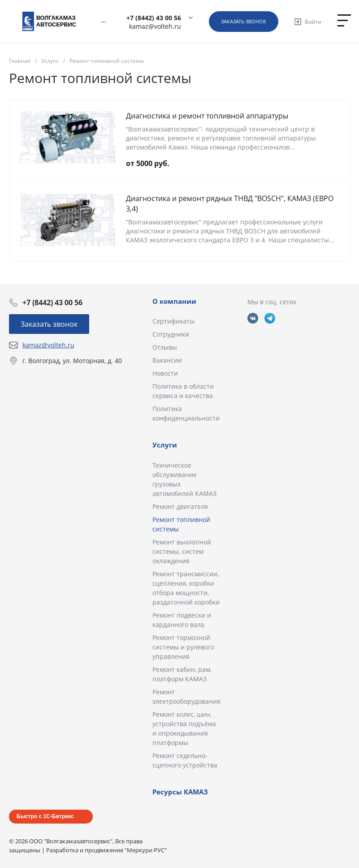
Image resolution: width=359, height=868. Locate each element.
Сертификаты (173, 321)
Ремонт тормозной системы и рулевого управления (183, 647)
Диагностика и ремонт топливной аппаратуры (207, 116)
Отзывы (165, 347)
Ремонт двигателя (180, 506)
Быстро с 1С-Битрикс (45, 816)
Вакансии (167, 360)
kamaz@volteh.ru (155, 26)
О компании (174, 301)
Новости (165, 373)
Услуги (165, 445)
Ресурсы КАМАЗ (180, 792)
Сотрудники (171, 334)
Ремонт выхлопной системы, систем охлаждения (182, 551)
